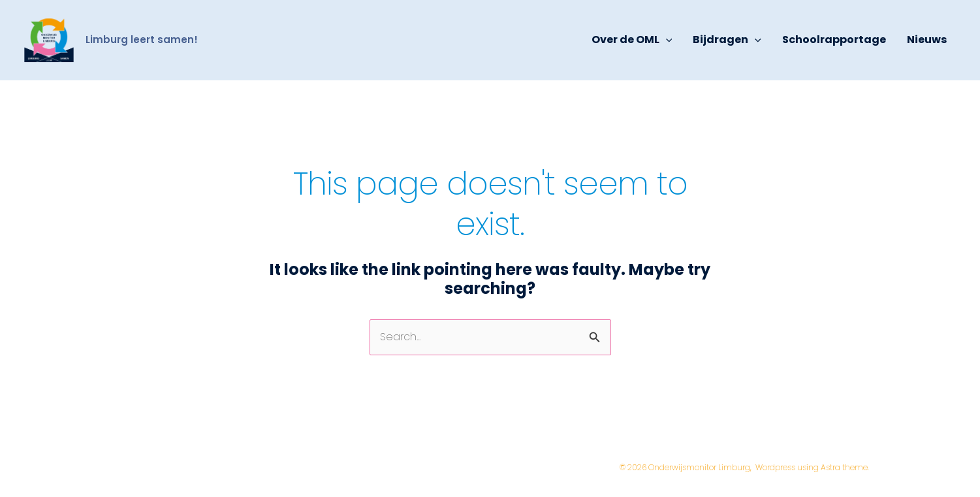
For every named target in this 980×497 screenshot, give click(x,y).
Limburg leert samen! (142, 40)
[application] (666, 40)
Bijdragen (727, 40)
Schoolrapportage (834, 40)
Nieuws (927, 40)
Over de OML (632, 40)
